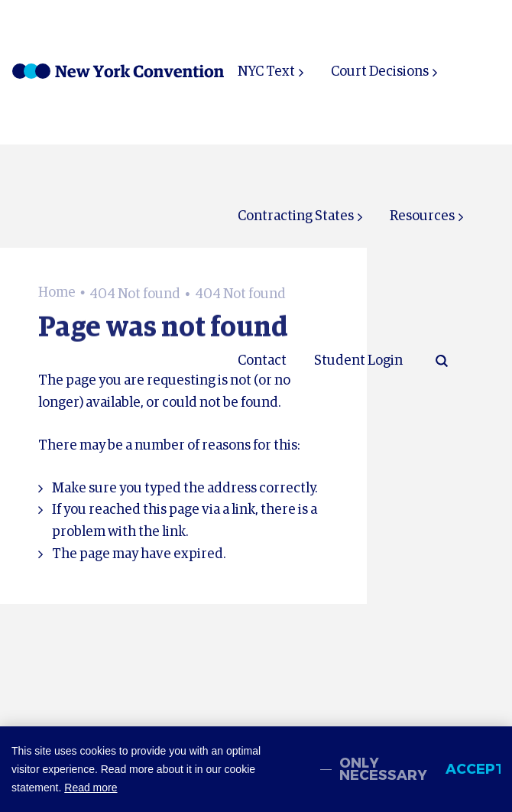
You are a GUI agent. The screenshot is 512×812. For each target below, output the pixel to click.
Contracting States (296, 216)
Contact (262, 361)
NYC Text (266, 72)
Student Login (358, 361)
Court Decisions (380, 72)
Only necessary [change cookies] (383, 769)
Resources (422, 216)
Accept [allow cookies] (473, 769)
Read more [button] (91, 788)
